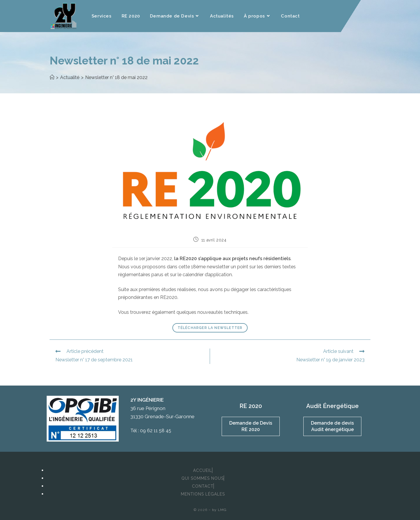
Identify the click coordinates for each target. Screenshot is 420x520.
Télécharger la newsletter (210, 328)
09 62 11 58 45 (156, 431)
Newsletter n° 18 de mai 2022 (116, 77)
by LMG (219, 510)
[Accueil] (52, 77)
